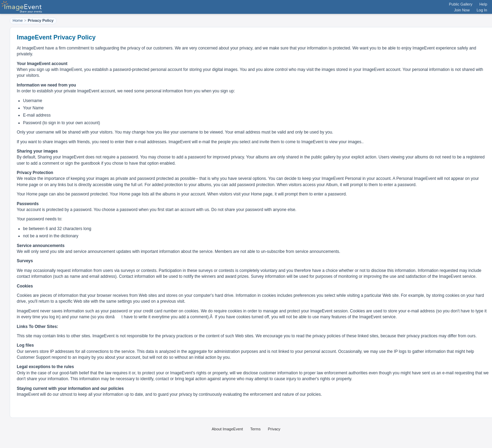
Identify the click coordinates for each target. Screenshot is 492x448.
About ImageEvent (227, 429)
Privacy (274, 429)
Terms (256, 429)
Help (483, 4)
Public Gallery (461, 4)
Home (18, 20)
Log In (482, 10)
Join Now (462, 10)
